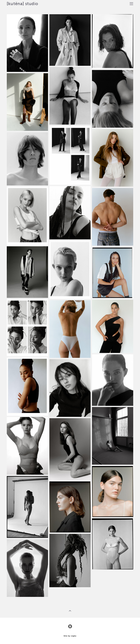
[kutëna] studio (22, 4)
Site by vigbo (70, 636)
